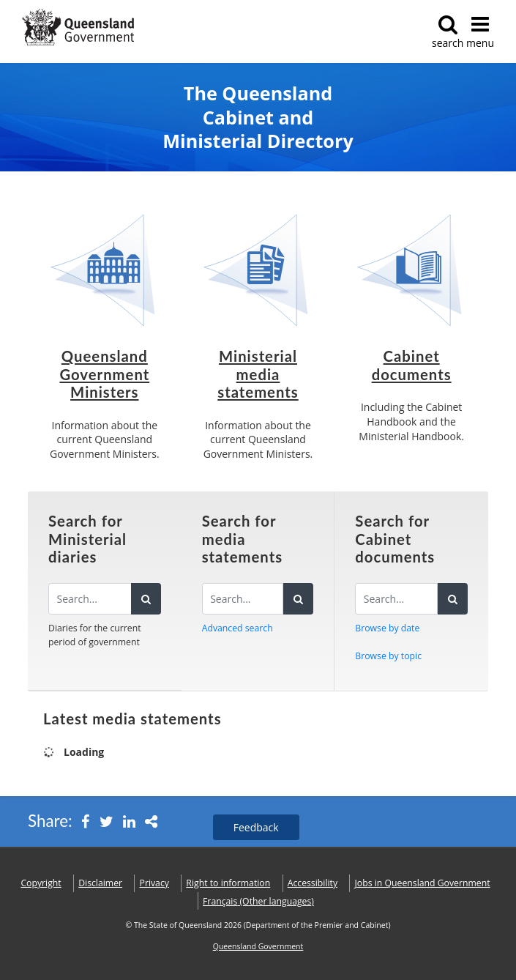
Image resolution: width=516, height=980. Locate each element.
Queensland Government (258, 946)
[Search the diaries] (90, 599)
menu (480, 32)
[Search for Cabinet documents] (396, 599)
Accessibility (313, 883)
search (448, 32)
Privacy (154, 883)
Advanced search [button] (238, 628)
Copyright (41, 883)
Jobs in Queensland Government (423, 883)
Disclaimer (100, 883)
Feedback (256, 827)
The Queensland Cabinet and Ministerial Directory (258, 117)
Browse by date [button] (387, 628)
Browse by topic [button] (388, 656)
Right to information (228, 883)
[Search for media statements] (243, 599)
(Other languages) (258, 901)
